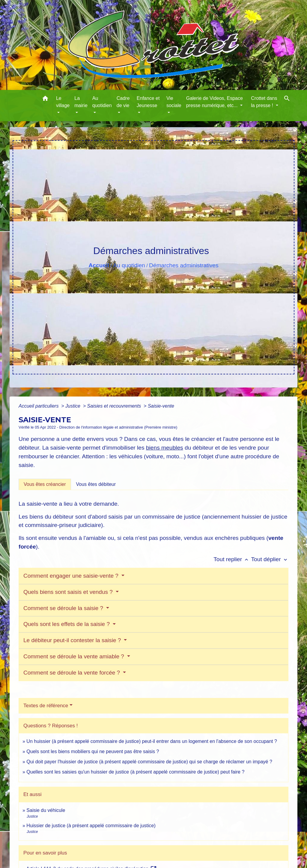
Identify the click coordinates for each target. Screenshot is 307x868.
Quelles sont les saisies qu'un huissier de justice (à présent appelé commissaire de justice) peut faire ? (135, 772)
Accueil (99, 265)
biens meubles (165, 448)
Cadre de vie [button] (123, 102)
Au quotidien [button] (102, 102)
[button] (45, 99)
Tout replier (232, 559)
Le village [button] (63, 102)
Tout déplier (270, 559)
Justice (73, 406)
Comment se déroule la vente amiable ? (75, 656)
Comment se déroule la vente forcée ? (72, 673)
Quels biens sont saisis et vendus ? (69, 592)
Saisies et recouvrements (115, 406)
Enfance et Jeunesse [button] (148, 102)
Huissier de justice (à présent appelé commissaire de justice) (91, 826)
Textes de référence (46, 706)
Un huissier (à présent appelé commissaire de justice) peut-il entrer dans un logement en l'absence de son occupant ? (152, 741)
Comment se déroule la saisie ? (64, 608)
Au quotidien (129, 265)
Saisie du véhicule (46, 810)
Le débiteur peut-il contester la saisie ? (73, 640)
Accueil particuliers (39, 406)
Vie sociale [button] (174, 102)
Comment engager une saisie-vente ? (72, 576)
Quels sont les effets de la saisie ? (67, 624)
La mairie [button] (81, 102)
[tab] (45, 484)
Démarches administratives (184, 265)
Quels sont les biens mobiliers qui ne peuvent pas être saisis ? (93, 751)
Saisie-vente (161, 406)
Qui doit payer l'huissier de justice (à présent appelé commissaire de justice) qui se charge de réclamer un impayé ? (149, 762)
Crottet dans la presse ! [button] (264, 102)
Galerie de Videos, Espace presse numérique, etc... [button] (215, 102)
